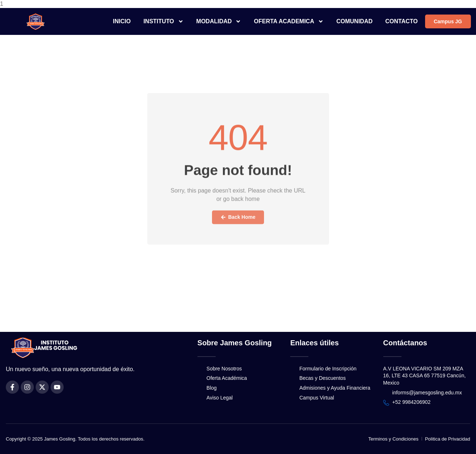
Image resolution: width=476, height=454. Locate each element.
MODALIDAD (219, 21)
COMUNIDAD (355, 21)
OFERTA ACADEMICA (289, 21)
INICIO (122, 21)
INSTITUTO (163, 21)
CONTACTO (402, 21)
